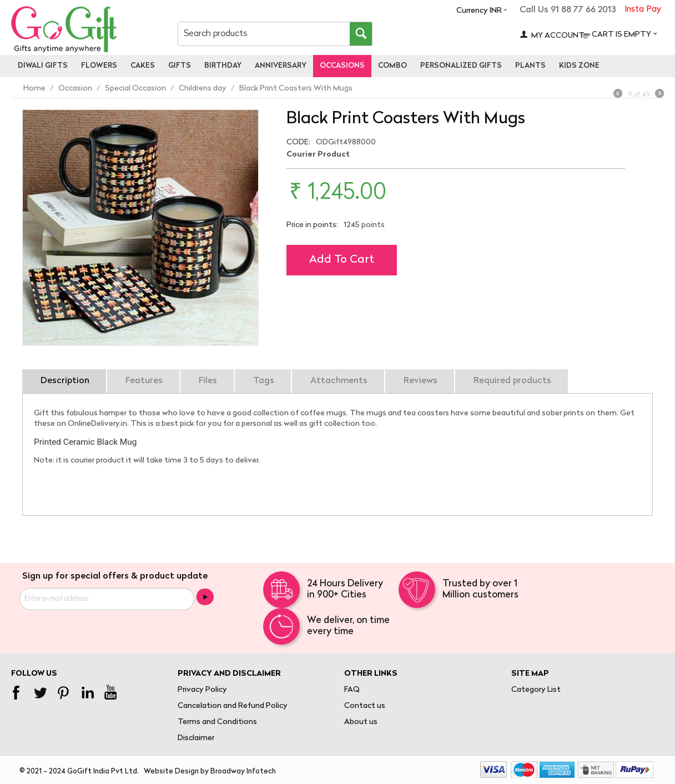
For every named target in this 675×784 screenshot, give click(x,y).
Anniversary (281, 66)
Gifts (180, 66)
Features (144, 381)
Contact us (365, 706)
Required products (512, 381)
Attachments (339, 381)
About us (361, 722)
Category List (536, 690)
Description (65, 381)
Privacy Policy (202, 690)
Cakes (143, 66)
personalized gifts (461, 66)
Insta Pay (643, 10)
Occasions (342, 66)
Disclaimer (196, 738)
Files (208, 381)
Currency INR (479, 11)
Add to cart (342, 260)
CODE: (298, 142)
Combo (392, 66)
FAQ (352, 690)
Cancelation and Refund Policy (233, 706)
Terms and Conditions (217, 722)
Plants (530, 66)
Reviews (420, 381)
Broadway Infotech (243, 772)
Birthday (223, 66)
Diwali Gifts (43, 66)
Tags (264, 381)
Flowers (99, 66)
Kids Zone (579, 66)
